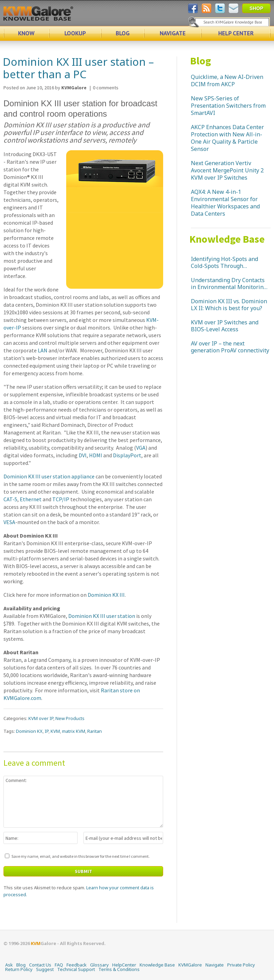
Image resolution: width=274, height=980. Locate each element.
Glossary (99, 965)
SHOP (256, 8)
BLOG (123, 33)
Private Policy (241, 965)
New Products (70, 718)
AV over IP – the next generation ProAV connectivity (230, 347)
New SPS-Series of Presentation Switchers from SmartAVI (228, 106)
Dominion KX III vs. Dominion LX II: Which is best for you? (229, 305)
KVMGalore (190, 965)
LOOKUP (75, 33)
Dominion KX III (106, 595)
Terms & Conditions (119, 969)
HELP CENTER (236, 33)
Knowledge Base (227, 239)
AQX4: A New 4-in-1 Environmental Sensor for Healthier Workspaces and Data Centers (225, 203)
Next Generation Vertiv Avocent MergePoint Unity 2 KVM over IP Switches (227, 170)
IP (47, 731)
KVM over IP (41, 718)
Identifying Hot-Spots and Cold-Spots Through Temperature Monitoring (224, 262)
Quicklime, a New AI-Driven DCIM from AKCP (227, 80)
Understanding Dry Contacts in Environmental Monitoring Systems (229, 284)
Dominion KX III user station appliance (49, 476)
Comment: (83, 802)
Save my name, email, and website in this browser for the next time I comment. (81, 856)
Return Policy (19, 969)
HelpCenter (124, 965)
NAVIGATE (173, 33)
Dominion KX (29, 731)
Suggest (45, 969)
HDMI (96, 455)
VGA (141, 448)
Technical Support (76, 969)
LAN (43, 350)
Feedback (77, 965)
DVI (83, 455)
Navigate (215, 965)
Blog (201, 61)
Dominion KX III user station (102, 616)
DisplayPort (127, 455)
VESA (9, 522)
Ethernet (31, 499)
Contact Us (40, 965)
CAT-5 (10, 499)
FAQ (59, 965)
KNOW (26, 33)
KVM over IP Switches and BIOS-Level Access (225, 326)
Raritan (95, 731)
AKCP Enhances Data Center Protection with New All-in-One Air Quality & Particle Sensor (227, 138)
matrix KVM (74, 731)
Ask (9, 965)
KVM (55, 731)
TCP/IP (61, 499)
